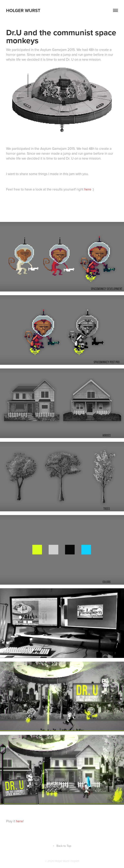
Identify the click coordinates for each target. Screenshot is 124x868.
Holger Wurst (23, 10)
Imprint (75, 861)
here (88, 189)
